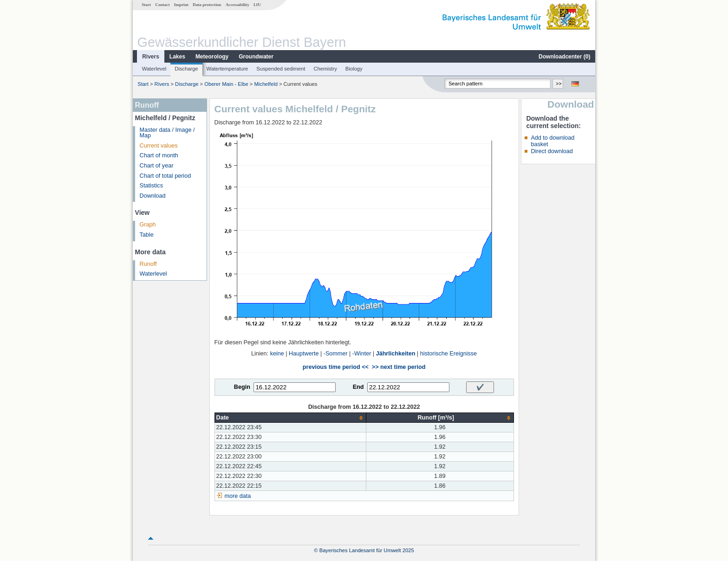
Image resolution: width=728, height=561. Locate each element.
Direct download (552, 151)
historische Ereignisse (449, 354)
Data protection (207, 5)
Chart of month (159, 155)
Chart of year (157, 166)
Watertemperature (227, 69)
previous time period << (336, 367)
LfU (257, 5)
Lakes (177, 57)
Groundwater (256, 57)
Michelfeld (266, 84)
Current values (159, 146)
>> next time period (399, 367)
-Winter (362, 354)
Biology (354, 69)
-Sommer (336, 354)
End (358, 387)
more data (238, 496)
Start (146, 5)
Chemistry (325, 69)
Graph (148, 225)
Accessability (237, 5)
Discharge (186, 69)
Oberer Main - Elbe (226, 84)
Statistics (151, 186)
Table (147, 235)
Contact (162, 5)
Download (153, 196)
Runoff (148, 264)
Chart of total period (166, 176)
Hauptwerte (304, 354)
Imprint (181, 5)
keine (277, 354)
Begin (242, 387)
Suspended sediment (281, 69)
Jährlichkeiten (396, 354)
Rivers (151, 57)
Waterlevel (154, 69)
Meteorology (212, 57)
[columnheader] (290, 418)
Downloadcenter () (564, 57)
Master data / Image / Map (167, 133)
